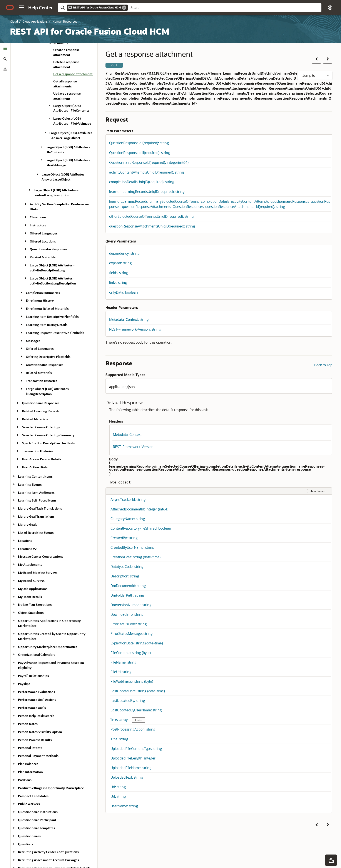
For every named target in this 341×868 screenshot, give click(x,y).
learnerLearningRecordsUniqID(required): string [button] (147, 191)
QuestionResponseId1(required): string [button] (139, 143)
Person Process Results (35, 740)
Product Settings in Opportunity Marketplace (51, 788)
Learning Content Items (35, 476)
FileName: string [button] (123, 662)
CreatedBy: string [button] (124, 538)
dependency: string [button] (124, 253)
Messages (33, 341)
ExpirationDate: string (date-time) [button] (137, 643)
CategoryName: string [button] (128, 519)
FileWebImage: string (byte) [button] (132, 681)
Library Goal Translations (36, 516)
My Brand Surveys (31, 581)
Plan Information (30, 772)
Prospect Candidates (33, 796)
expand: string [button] (120, 263)
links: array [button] (120, 720)
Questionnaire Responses (48, 249)
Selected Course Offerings (41, 427)
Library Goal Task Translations (40, 508)
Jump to (316, 75)
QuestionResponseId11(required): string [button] (140, 153)
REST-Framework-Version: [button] (134, 447)
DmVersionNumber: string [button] (131, 605)
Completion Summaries (43, 293)
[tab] (5, 48)
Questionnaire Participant (37, 820)
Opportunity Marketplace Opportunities (48, 647)
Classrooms (38, 217)
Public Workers (29, 804)
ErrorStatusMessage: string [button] (131, 633)
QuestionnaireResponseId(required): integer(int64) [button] (149, 162)
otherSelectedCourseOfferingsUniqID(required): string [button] (151, 216)
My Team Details (30, 597)
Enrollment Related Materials (47, 309)
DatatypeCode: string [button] (127, 566)
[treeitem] (74, 75)
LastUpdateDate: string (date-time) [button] (138, 691)
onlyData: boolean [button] (124, 292)
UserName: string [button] (124, 806)
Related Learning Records (41, 411)
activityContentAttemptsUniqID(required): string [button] (146, 172)
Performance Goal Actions (37, 700)
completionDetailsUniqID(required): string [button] (142, 182)
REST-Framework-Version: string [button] (135, 329)
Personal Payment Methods (38, 756)
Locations (25, 541)
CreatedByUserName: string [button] (132, 547)
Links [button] (138, 720)
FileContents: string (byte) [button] (131, 653)
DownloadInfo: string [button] (127, 614)
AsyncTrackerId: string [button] (128, 499)
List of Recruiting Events (36, 533)
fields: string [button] (119, 273)
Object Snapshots (31, 613)
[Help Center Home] (40, 8)
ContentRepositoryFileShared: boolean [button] (141, 528)
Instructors (38, 225)
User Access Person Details (42, 459)
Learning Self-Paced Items (37, 500)
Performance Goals (32, 708)
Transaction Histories (42, 381)
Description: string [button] (125, 576)
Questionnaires (29, 836)
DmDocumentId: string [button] (128, 586)
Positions (25, 780)
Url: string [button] (118, 796)
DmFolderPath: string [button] (127, 595)
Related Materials (43, 257)
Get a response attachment (73, 74)
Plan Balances (28, 764)
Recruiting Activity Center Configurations (48, 852)
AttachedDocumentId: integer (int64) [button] (139, 509)
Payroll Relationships (33, 676)
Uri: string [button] (118, 787)
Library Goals (28, 524)
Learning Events (30, 484)
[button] (21, 7)
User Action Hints (35, 467)
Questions (26, 844)
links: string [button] (118, 282)
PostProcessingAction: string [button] (133, 729)
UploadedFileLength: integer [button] (133, 758)
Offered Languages (44, 233)
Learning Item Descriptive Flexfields (52, 317)
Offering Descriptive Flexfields (48, 357)
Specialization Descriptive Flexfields (48, 443)
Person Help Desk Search (36, 716)
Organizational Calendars (37, 655)
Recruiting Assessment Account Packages (48, 860)
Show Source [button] (317, 491)
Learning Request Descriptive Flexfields (55, 333)
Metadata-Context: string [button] (129, 319)
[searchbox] (225, 8)
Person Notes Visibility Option (40, 732)
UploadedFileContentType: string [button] (136, 748)
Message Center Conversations (41, 556)
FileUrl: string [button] (121, 672)
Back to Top (323, 365)
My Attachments (30, 564)
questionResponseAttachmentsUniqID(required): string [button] (152, 226)
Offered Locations (43, 241)
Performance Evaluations (37, 692)
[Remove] (124, 8)
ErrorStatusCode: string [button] (129, 624)
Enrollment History (40, 300)
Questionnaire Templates (37, 828)
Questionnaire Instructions (38, 812)
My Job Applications (33, 589)
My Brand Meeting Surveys (38, 573)
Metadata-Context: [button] (128, 434)
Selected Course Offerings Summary (48, 435)
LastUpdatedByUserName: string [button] (136, 710)
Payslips (24, 684)
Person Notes (28, 724)
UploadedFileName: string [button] (131, 768)
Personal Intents (30, 748)
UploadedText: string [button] (127, 777)
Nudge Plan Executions (35, 605)
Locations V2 (27, 549)
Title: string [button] (119, 739)
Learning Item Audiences (36, 493)
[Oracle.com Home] (10, 7)
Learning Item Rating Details (47, 325)
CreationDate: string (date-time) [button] (135, 557)
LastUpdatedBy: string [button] (128, 700)
